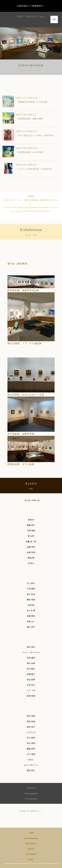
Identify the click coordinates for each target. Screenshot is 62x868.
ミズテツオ (31, 732)
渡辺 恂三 (31, 770)
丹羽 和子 (31, 685)
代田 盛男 (31, 658)
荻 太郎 (31, 536)
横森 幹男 (31, 749)
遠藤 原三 (31, 525)
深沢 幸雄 (31, 716)
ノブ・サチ (31, 690)
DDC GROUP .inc (31, 17)
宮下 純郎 (31, 738)
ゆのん (31, 760)
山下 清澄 (31, 754)
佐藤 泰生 (31, 616)
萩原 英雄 (31, 696)
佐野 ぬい (31, 621)
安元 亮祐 (31, 743)
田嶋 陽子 (31, 674)
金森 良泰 (31, 552)
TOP (31, 833)
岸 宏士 (31, 563)
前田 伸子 (31, 727)
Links (31, 859)
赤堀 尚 (31, 520)
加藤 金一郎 (31, 541)
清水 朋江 (31, 647)
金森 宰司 (31, 547)
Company (31, 854)
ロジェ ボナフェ (31, 765)
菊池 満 (31, 558)
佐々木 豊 (31, 610)
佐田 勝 (31, 605)
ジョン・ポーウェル (31, 652)
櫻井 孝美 (31, 600)
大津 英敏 (31, 530)
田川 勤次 (31, 669)
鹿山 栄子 (31, 627)
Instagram (31, 793)
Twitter (31, 788)
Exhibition (31, 843)
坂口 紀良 (31, 594)
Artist (31, 849)
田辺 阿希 (31, 680)
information (31, 838)
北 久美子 (31, 583)
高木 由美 (31, 663)
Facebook (31, 799)
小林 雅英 (31, 589)
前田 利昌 (31, 721)
